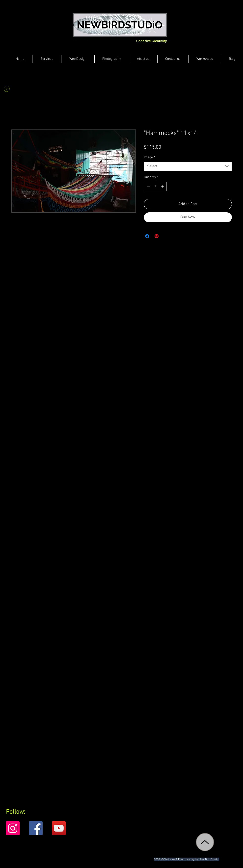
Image (149, 157)
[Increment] (163, 186)
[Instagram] (13, 828)
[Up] (205, 842)
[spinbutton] (155, 186)
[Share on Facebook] (147, 236)
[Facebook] (36, 828)
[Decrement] (148, 186)
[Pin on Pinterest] (157, 236)
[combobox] (188, 166)
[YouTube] (59, 828)
